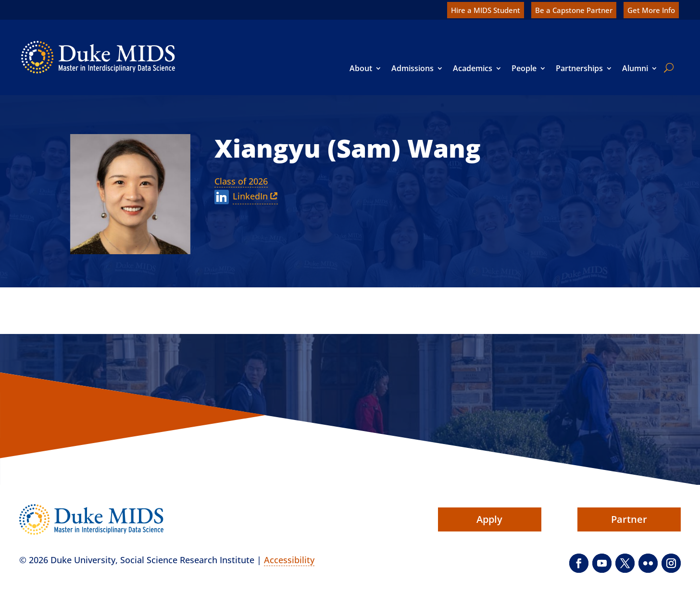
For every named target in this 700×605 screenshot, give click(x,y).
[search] (667, 68)
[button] (579, 563)
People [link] (524, 68)
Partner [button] (629, 519)
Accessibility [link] (289, 560)
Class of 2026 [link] (241, 181)
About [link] (361, 68)
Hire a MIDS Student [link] (486, 10)
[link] (98, 57)
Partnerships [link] (579, 68)
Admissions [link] (412, 68)
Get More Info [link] (651, 10)
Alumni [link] (635, 68)
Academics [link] (473, 68)
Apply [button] (489, 519)
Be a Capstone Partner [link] (574, 10)
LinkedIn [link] (250, 196)
